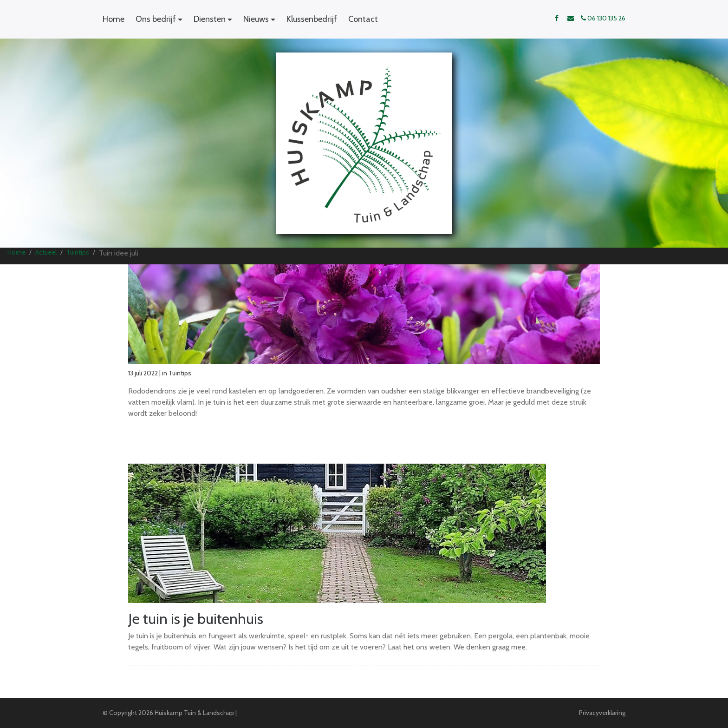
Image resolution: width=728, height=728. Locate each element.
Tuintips (78, 252)
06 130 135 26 (603, 18)
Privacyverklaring (602, 713)
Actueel (46, 252)
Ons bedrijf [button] (156, 19)
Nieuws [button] (256, 19)
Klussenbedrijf (312, 19)
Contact (363, 19)
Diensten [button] (210, 19)
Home (114, 19)
